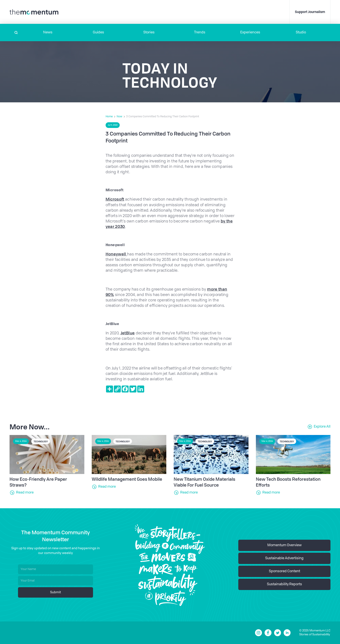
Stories (149, 33)
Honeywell (116, 254)
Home (109, 117)
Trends (200, 33)
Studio (301, 33)
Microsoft (115, 199)
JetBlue (128, 333)
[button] (48, 33)
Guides (98, 33)
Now (119, 117)
